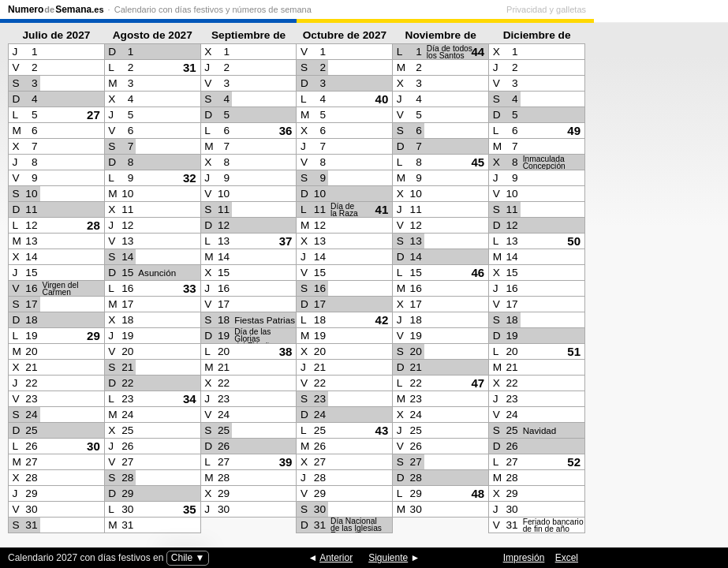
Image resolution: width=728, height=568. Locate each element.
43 (382, 430)
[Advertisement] (657, 281)
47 (478, 383)
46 (478, 273)
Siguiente (388, 558)
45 (478, 162)
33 (190, 288)
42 (382, 320)
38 (286, 351)
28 (93, 225)
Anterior (336, 558)
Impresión (524, 558)
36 (286, 131)
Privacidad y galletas (680, 9)
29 (93, 336)
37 (286, 241)
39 (286, 462)
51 (574, 351)
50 (574, 241)
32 (190, 178)
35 (190, 509)
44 (478, 52)
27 (93, 115)
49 (574, 131)
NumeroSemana (56, 9)
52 (574, 462)
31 (190, 67)
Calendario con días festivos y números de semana (213, 9)
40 (382, 99)
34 (190, 399)
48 (478, 493)
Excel (567, 558)
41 (382, 209)
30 (93, 446)
